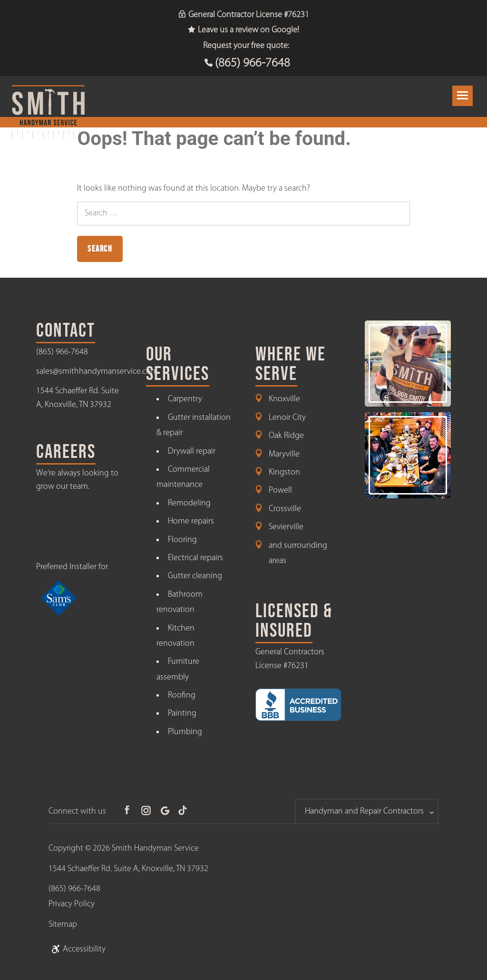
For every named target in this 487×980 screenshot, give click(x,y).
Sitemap (63, 925)
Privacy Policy (72, 904)
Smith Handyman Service (155, 849)
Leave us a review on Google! (243, 30)
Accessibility (77, 949)
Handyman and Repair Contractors (364, 811)
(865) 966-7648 (253, 63)
